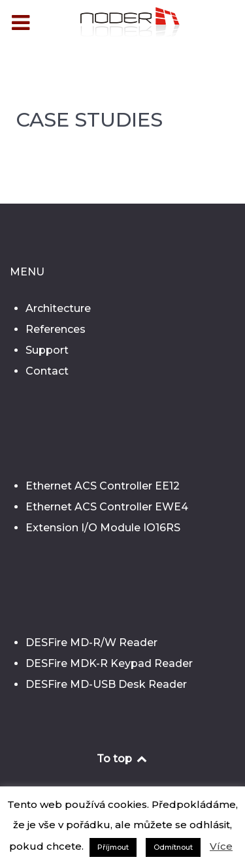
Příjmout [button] (113, 847)
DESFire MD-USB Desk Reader (106, 684)
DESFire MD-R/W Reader (91, 643)
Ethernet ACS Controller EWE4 (107, 507)
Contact (47, 371)
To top (122, 759)
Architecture (58, 308)
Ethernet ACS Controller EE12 (103, 486)
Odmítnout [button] (173, 847)
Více (221, 846)
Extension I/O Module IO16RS (103, 528)
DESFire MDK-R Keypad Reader (109, 663)
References (56, 329)
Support (47, 350)
